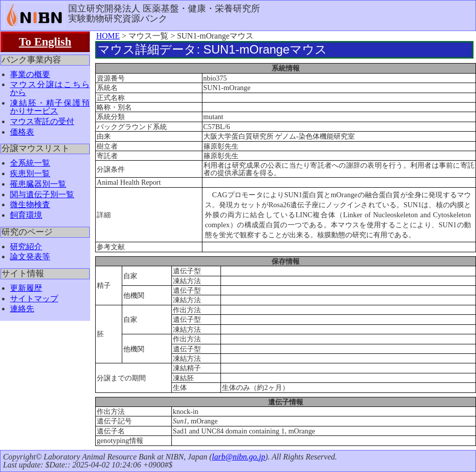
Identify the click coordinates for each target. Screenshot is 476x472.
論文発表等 (30, 257)
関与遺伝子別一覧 (42, 194)
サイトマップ (34, 299)
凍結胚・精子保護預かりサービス (50, 107)
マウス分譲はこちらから (50, 88)
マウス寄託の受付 (42, 121)
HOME (108, 36)
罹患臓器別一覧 (38, 184)
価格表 (22, 132)
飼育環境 (26, 215)
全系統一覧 (30, 163)
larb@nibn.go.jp (239, 457)
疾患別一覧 (30, 173)
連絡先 (22, 309)
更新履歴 (26, 288)
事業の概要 (30, 74)
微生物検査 (30, 204)
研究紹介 (26, 247)
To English (45, 42)
